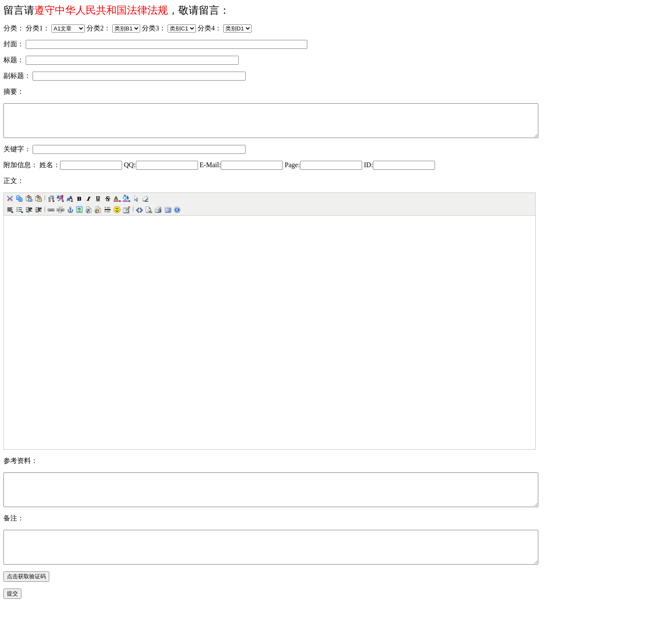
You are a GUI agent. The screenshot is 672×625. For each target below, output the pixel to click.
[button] (10, 205)
